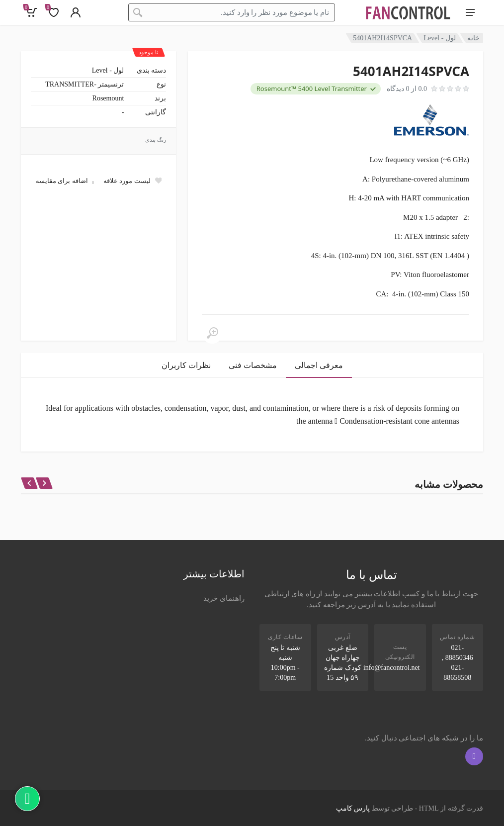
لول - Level (440, 38)
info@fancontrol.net (392, 668)
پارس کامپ (353, 808)
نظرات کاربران (186, 365)
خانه (473, 38)
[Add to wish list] (132, 181)
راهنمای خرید (224, 598)
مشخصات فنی (253, 365)
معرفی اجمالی (319, 365)
